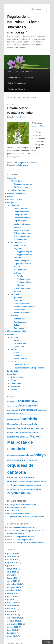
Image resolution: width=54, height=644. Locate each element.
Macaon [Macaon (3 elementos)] (35, 436)
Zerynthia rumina (21, 313)
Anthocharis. (20, 319)
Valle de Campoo (18, 190)
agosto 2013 (13, 593)
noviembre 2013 (14, 587)
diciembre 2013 (14, 584)
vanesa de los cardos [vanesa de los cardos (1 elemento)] (15, 489)
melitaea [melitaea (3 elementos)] (27, 455)
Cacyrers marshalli (22, 212)
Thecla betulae (20, 239)
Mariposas (29, 77)
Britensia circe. (17, 377)
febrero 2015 (13, 560)
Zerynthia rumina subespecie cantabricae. (26, 517)
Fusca (17, 353)
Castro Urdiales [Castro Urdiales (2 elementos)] (16, 424)
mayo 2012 (12, 636)
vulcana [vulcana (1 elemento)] (38, 489)
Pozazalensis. (20, 310)
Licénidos (15, 206)
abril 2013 (12, 605)
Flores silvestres (15, 199)
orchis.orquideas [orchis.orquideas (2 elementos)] (17, 460)
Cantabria (12, 178)
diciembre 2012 (14, 618)
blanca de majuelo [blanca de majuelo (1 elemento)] (32, 414)
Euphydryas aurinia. (23, 264)
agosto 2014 (13, 563)
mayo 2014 (12, 569)
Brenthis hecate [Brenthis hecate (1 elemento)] (13, 420)
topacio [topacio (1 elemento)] (32, 486)
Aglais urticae (20, 245)
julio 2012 (12, 630)
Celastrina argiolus (22, 218)
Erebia (13, 380)
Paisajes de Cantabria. (17, 89)
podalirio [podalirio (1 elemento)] (37, 482)
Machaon (18, 301)
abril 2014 (12, 572)
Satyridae (12, 374)
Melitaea (17, 273)
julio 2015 (12, 553)
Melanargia (15, 386)
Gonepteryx (19, 328)
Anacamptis (16, 337)
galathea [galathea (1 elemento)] (10, 433)
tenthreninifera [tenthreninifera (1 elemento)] (23, 486)
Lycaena (18, 227)
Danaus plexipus (21, 261)
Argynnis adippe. (25, 252)
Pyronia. (14, 389)
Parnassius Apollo (22, 304)
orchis (13, 362)
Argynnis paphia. (25, 255)
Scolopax (18, 356)
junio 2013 (12, 599)
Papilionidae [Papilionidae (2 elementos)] (28, 478)
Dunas (10, 196)
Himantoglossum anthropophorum (29, 368)
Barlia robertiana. (22, 365)
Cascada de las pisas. (17, 193)
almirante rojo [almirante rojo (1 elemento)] (12, 401)
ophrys (14, 350)
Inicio (10, 72)
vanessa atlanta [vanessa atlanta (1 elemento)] (29, 489)
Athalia (20, 276)
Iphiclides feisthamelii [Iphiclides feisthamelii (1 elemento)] (30, 433)
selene (25, 165)
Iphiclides (18, 297)
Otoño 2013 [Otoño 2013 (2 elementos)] (14, 478)
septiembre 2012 (15, 624)
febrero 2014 (13, 578)
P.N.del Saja (13, 371)
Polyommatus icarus (23, 233)
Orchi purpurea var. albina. (19, 514)
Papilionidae (16, 294)
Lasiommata (16, 383)
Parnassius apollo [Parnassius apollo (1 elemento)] (27, 482)
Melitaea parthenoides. (17, 331)
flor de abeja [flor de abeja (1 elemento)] (12, 429)
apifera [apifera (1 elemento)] (37, 401)
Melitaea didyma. (24, 282)
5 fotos (42, 126)
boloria (19, 165)
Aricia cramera (20, 209)
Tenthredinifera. (21, 359)
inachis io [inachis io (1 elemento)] (18, 433)
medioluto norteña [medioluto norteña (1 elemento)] (14, 456)
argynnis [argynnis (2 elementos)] (33, 406)
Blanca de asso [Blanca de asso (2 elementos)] (16, 414)
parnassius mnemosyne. (25, 307)
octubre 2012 (13, 621)
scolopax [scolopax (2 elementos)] (12, 485)
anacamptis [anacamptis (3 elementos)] (26, 401)
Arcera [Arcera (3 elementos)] (23, 405)
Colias (17, 325)
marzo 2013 (12, 609)
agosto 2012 (13, 627)
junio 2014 (12, 566)
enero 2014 (12, 581)
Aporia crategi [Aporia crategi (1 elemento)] (13, 406)
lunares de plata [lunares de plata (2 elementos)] (16, 437)
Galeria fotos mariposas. (17, 83)
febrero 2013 (13, 612)
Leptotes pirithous (22, 224)
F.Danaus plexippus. (25, 540)
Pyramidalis (19, 347)
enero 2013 (12, 615)
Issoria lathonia (21, 270)
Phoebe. (21, 285)
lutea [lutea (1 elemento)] (27, 437)
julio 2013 (12, 596)
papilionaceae (20, 343)
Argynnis (18, 248)
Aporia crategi (20, 322)
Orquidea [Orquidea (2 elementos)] (32, 460)
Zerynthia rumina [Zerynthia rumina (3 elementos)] (19, 493)
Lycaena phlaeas (21, 230)
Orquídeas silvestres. (24, 72)
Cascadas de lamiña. (23, 184)
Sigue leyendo (14, 157)
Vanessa (18, 291)
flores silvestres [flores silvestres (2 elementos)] (26, 428)
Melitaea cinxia (24, 279)
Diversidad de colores (25, 527)
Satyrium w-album (22, 236)
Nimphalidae (32, 163)
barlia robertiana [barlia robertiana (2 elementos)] (28, 410)
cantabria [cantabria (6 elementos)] (28, 419)
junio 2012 (12, 633)
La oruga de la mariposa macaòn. (22, 505)
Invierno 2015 (13, 511)
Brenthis (18, 258)
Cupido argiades (21, 221)
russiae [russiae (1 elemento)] (44, 482)
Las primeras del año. (17, 508)
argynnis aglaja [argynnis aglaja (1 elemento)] (13, 410)
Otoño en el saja (21, 187)
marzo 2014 (12, 575)
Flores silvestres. (14, 77)
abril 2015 (12, 556)
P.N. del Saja (16, 181)
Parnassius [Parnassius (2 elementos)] (14, 481)
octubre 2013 (13, 590)
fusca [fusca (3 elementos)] (39, 428)
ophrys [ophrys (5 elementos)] (40, 455)
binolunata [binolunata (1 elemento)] (42, 410)
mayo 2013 (12, 602)
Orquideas (12, 334)
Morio (16, 340)
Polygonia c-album (22, 288)
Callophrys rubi (21, 215)
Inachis (17, 267)
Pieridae (14, 316)
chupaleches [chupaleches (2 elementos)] (32, 424)
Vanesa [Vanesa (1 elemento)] (38, 486)
